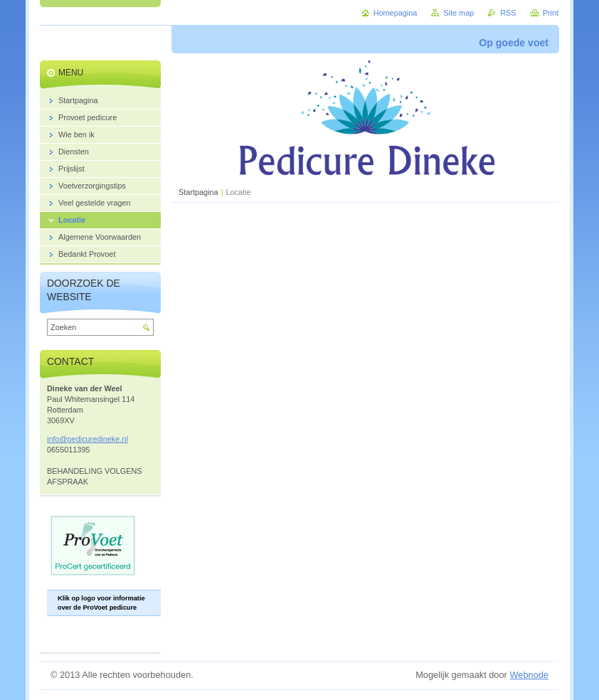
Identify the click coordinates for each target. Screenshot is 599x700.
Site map (458, 13)
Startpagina (198, 192)
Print (551, 13)
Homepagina (396, 13)
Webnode (529, 675)
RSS (508, 13)
